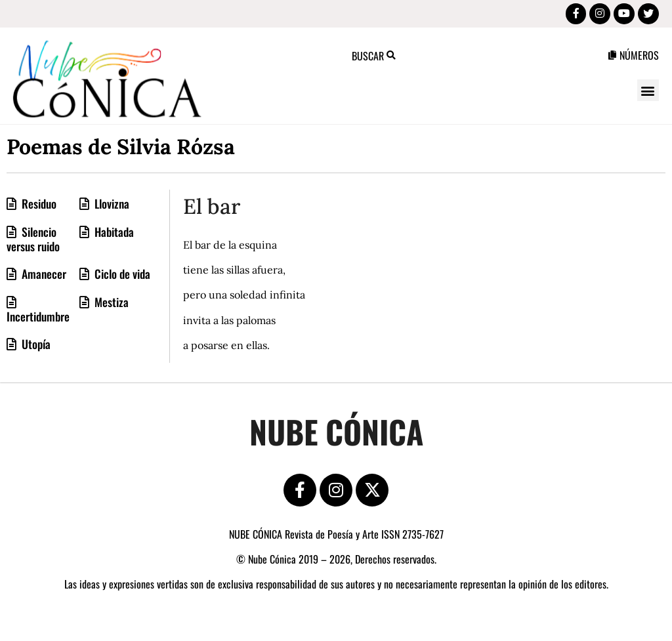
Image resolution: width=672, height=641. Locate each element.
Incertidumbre (38, 319)
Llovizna (111, 206)
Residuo (38, 206)
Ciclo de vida (121, 276)
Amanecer (43, 276)
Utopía (35, 346)
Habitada (113, 234)
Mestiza (110, 304)
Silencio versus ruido (33, 241)
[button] (648, 93)
